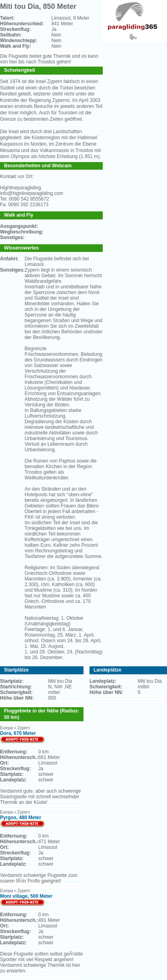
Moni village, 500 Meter (26, 896)
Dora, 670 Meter (18, 733)
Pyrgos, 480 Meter (21, 818)
